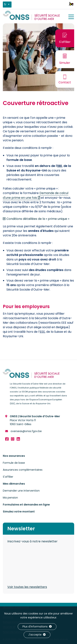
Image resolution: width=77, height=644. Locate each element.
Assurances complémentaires (23, 470)
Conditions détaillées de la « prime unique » (38, 219)
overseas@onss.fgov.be (26, 431)
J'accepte (37, 635)
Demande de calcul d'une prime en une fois (36, 195)
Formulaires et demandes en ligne (26, 505)
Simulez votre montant (19, 512)
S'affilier (8, 477)
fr (6, 4)
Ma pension (10, 498)
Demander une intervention (21, 491)
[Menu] (71, 17)
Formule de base (14, 463)
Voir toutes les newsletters (27, 587)
